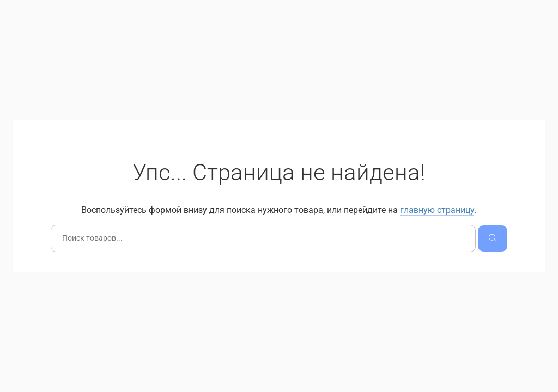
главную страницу (437, 210)
